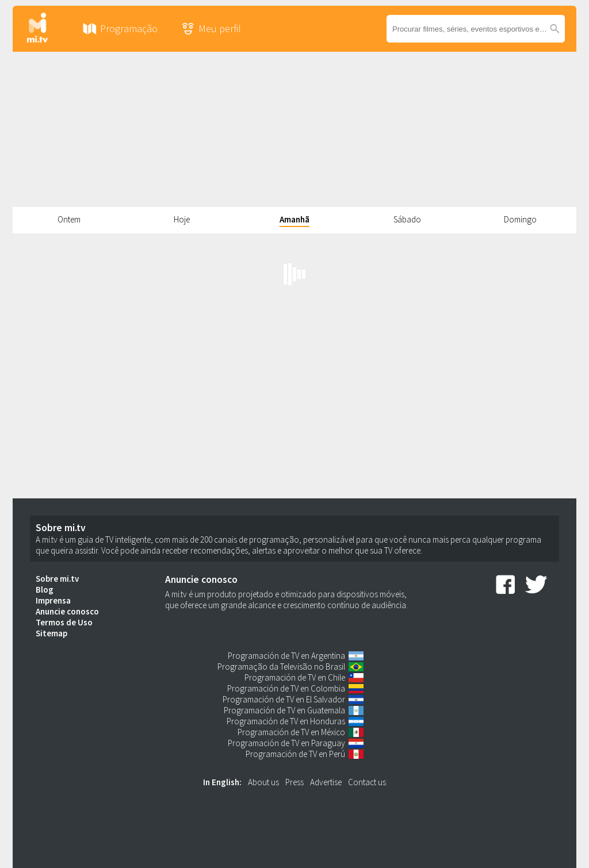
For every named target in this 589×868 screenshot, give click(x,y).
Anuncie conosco (67, 611)
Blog (45, 589)
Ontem (69, 219)
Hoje (182, 219)
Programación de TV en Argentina (286, 656)
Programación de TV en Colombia (286, 688)
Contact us (367, 782)
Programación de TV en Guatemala (284, 710)
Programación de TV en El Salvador (284, 699)
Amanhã (294, 219)
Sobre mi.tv (57, 579)
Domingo (520, 219)
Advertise (326, 782)
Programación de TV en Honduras (286, 721)
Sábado (407, 219)
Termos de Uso (64, 622)
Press (294, 782)
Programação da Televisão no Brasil (281, 667)
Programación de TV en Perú (295, 754)
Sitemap (51, 633)
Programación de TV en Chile (295, 677)
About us (263, 782)
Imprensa (53, 600)
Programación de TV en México (291, 732)
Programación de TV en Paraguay (286, 743)
